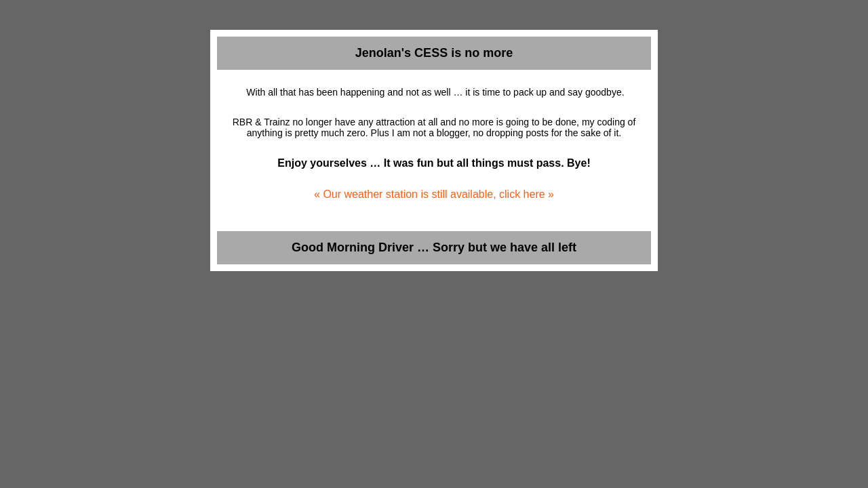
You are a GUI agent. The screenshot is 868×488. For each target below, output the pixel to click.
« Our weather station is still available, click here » (434, 194)
